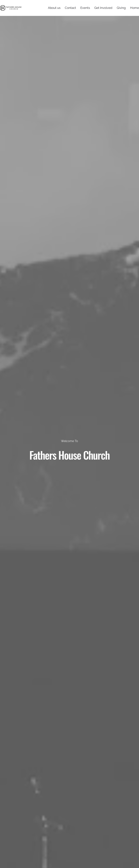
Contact (70, 8)
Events (85, 8)
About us (54, 8)
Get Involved (103, 8)
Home (135, 8)
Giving (121, 8)
